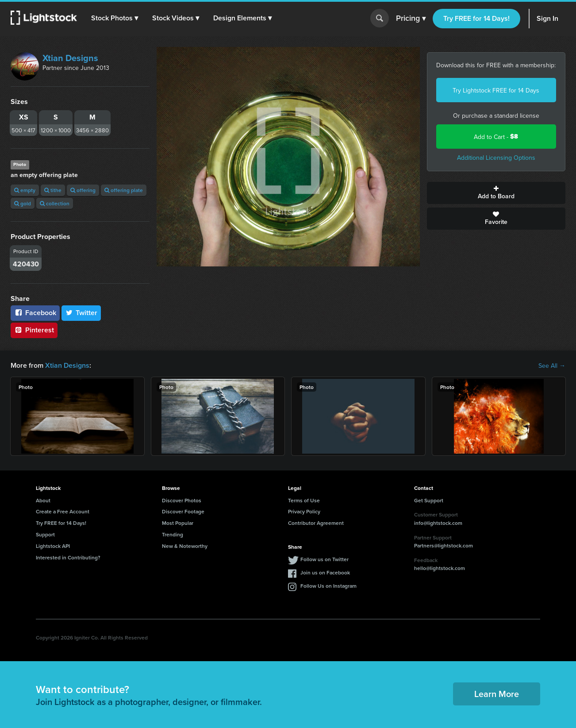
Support (45, 534)
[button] (115, 18)
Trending (173, 534)
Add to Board (496, 193)
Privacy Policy (304, 511)
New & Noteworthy (185, 546)
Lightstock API (53, 546)
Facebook (35, 313)
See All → (552, 366)
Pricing (411, 19)
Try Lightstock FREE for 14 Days (496, 90)
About (43, 500)
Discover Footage (183, 511)
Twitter (81, 313)
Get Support (429, 500)
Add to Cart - (496, 137)
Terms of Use (304, 500)
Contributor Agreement (316, 523)
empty (25, 190)
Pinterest (34, 330)
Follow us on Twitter (324, 559)
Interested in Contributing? (68, 557)
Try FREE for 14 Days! (476, 18)
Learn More (497, 694)
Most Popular (178, 523)
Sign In (547, 18)
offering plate (124, 190)
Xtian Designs (70, 58)
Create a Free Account (63, 511)
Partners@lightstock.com (444, 545)
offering (83, 190)
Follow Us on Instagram (328, 586)
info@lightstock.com (438, 523)
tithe (53, 190)
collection (55, 203)
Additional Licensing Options (496, 158)
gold (23, 203)
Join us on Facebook (325, 572)
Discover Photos (182, 500)
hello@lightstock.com (440, 568)
